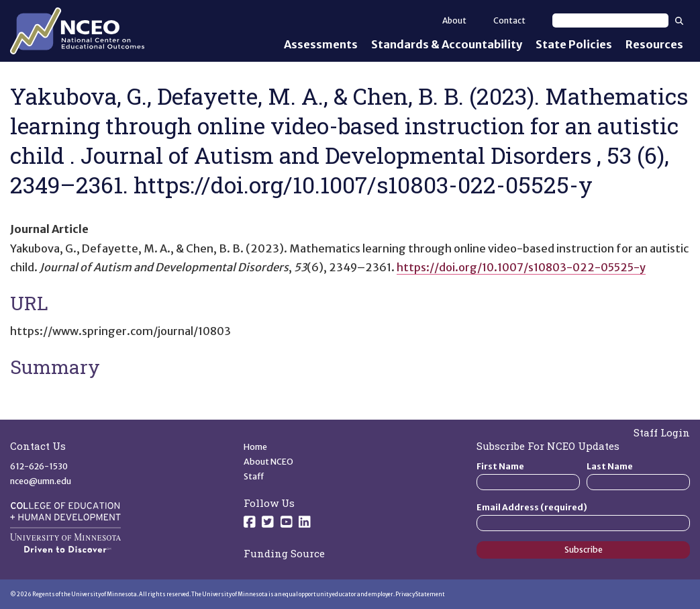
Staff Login (662, 432)
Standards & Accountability (447, 44)
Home (255, 447)
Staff (254, 476)
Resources (654, 44)
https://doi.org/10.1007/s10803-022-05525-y (521, 267)
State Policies (574, 44)
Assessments (321, 44)
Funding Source (284, 553)
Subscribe (584, 550)
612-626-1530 (39, 466)
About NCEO (268, 462)
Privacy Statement (420, 594)
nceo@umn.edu (41, 481)
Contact (509, 20)
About (454, 20)
